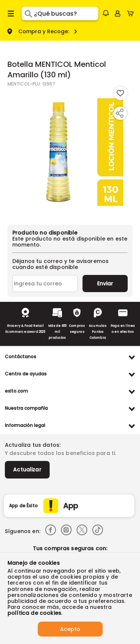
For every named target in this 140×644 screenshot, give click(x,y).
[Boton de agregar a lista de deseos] (121, 93)
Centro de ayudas (26, 374)
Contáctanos (21, 357)
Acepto (70, 629)
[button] (106, 13)
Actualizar (27, 470)
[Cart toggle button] (132, 13)
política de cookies (34, 613)
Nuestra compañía (26, 408)
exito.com (16, 391)
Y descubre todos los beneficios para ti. (60, 453)
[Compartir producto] (119, 113)
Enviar (105, 284)
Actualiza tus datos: (33, 445)
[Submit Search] (28, 13)
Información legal (25, 425)
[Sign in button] (118, 13)
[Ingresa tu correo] (45, 284)
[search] (66, 13)
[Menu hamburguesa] (11, 13)
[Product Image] (69, 152)
